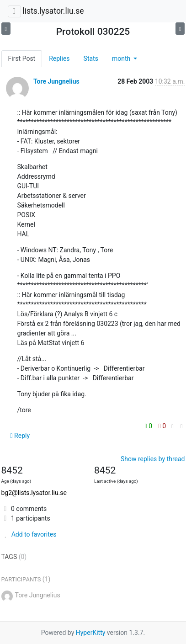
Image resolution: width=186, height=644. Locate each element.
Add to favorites (29, 534)
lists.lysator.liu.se (53, 11)
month (122, 59)
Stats (91, 59)
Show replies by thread (153, 459)
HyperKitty (91, 633)
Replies (59, 59)
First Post (22, 59)
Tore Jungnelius (56, 81)
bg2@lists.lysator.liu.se (34, 493)
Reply (20, 436)
